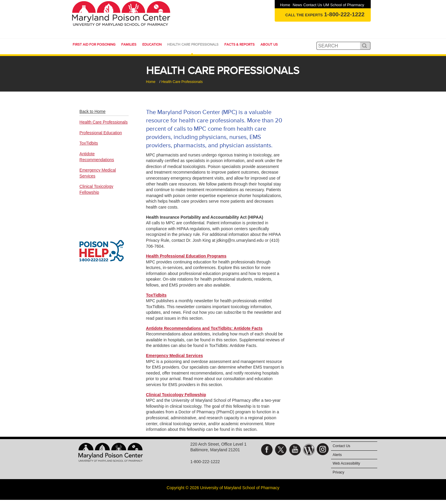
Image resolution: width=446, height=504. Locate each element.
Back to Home (92, 111)
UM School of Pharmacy (344, 5)
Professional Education (101, 133)
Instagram (323, 451)
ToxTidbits (156, 295)
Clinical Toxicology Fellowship (176, 395)
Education (152, 44)
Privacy (339, 472)
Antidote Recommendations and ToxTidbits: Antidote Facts (204, 328)
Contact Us (312, 5)
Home (285, 5)
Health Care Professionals (193, 44)
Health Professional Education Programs (186, 256)
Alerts (337, 455)
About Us (269, 44)
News (297, 5)
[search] (339, 46)
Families (129, 44)
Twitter (281, 451)
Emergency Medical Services (175, 356)
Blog (309, 451)
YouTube (295, 451)
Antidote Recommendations (97, 157)
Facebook (267, 451)
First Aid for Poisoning (94, 44)
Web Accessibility (346, 463)
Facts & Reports (239, 44)
